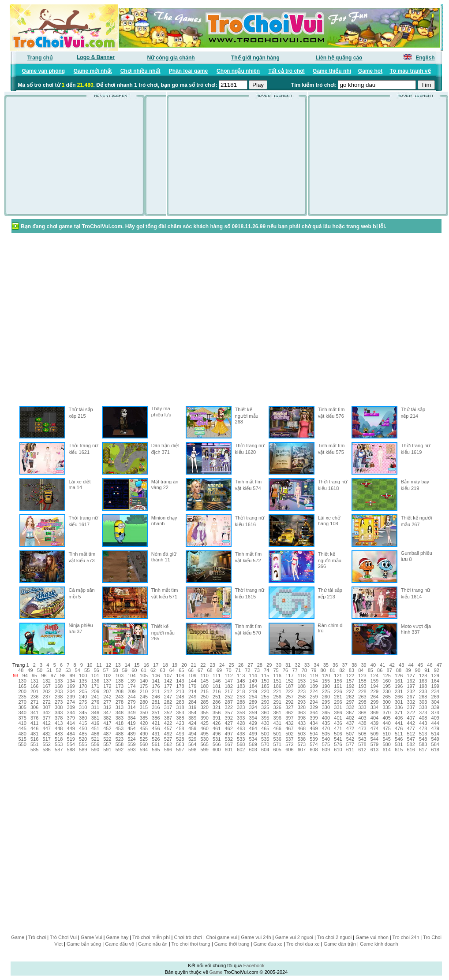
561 (156, 744)
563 (180, 744)
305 (22, 707)
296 (338, 702)
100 (83, 676)
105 (144, 676)
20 (184, 665)
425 (204, 723)
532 (228, 739)
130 (22, 681)
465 (265, 728)
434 (314, 723)
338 (423, 707)
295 (326, 702)
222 (289, 691)
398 (302, 718)
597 (180, 750)
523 (120, 739)
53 (68, 670)
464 (253, 728)
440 (386, 723)
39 (363, 665)
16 (146, 665)
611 (350, 750)
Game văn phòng (43, 71)
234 (435, 691)
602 (241, 750)
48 (21, 670)
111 (217, 676)
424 (192, 723)
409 (435, 718)
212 (168, 691)
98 (63, 676)
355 (204, 713)
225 (326, 691)
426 (217, 723)
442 (411, 723)
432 (289, 723)
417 (107, 723)
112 (228, 676)
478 (423, 728)
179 (192, 686)
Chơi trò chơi (188, 937)
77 (295, 670)
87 (389, 670)
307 (47, 707)
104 (131, 676)
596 (168, 750)
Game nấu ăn (153, 944)
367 (350, 713)
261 (338, 697)
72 (247, 670)
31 (288, 665)
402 (350, 718)
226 (338, 691)
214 (192, 691)
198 (423, 686)
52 (59, 670)
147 (228, 681)
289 (253, 702)
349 (131, 713)
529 (192, 739)
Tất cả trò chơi (286, 71)
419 (131, 723)
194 (374, 686)
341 (34, 713)
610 (338, 750)
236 (34, 697)
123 (362, 676)
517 (47, 739)
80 (323, 670)
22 (203, 665)
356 (217, 713)
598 (192, 750)
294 (314, 702)
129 (435, 676)
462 (228, 728)
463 (241, 728)
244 (131, 697)
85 (370, 670)
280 (144, 702)
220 (265, 691)
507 (350, 734)
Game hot (370, 71)
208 (120, 691)
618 (435, 750)
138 (120, 681)
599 (204, 750)
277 (107, 702)
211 (156, 691)
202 (47, 691)
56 (96, 670)
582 (411, 744)
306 (34, 707)
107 (168, 676)
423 (180, 723)
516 (34, 739)
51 (49, 670)
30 (279, 665)
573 (302, 744)
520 (83, 739)
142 (168, 681)
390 (204, 718)
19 (175, 665)
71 (238, 670)
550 (22, 744)
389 (192, 718)
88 (399, 670)
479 (435, 728)
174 (131, 686)
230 (386, 691)
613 (374, 750)
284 (192, 702)
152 (289, 681)
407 (411, 718)
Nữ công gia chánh (171, 58)
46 (430, 665)
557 (107, 744)
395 (265, 718)
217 (228, 691)
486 (95, 734)
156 (338, 681)
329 (314, 707)
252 (228, 697)
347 (107, 713)
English (425, 58)
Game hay (118, 937)
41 (382, 665)
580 (386, 744)
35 (326, 665)
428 (241, 723)
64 (172, 670)
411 (34, 723)
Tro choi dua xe (303, 944)
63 (162, 670)
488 (120, 734)
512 (411, 734)
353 (180, 713)
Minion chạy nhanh (164, 521)
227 (350, 691)
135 (83, 681)
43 (401, 665)
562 (168, 744)
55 (87, 670)
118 (302, 676)
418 (120, 723)
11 (99, 665)
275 (83, 702)
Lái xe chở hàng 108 (329, 521)
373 (423, 713)
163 (423, 681)
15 (137, 665)
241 (95, 697)
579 (374, 744)
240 (83, 697)
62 (153, 670)
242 (107, 697)
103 (120, 676)
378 (59, 718)
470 (326, 728)
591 (107, 750)
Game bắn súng (84, 944)
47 (439, 665)
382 (107, 718)
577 (350, 744)
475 (386, 728)
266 (399, 697)
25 (231, 665)
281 (156, 702)
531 (217, 739)
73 (257, 670)
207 (107, 691)
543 (362, 739)
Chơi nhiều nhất (140, 71)
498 (241, 734)
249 (192, 697)
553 (59, 744)
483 (59, 734)
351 (156, 713)
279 (131, 702)
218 (241, 691)
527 (168, 739)
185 (265, 686)
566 (217, 744)
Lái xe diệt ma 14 (80, 484)
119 (314, 676)
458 (180, 728)
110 (204, 676)
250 (204, 697)
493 (180, 734)
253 (241, 697)
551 (34, 744)
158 (362, 681)
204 (71, 691)
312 (107, 707)
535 (265, 739)
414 (71, 723)
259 (314, 697)
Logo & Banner (96, 57)
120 (326, 676)
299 (374, 702)
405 (386, 718)
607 (302, 750)
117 (289, 676)
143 (180, 681)
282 (168, 702)
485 (83, 734)
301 (399, 702)
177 (168, 686)
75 (276, 670)
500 (265, 734)
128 (423, 676)
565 (204, 744)
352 (168, 713)
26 (241, 665)
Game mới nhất (93, 71)
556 (95, 744)
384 (131, 718)
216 (217, 691)
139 (131, 681)
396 (277, 718)
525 (144, 739)
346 (95, 713)
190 (326, 686)
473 (362, 728)
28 (260, 665)
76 (285, 670)
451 (95, 728)
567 (228, 744)
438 (362, 723)
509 (374, 734)
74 (266, 670)
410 (22, 723)
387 (168, 718)
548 (423, 739)
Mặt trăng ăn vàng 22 (165, 484)
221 (277, 691)
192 (350, 686)
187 (289, 686)
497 (228, 734)
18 (165, 665)
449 (71, 728)
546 (399, 739)
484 (71, 734)
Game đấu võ (120, 944)
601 (228, 750)
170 (83, 686)
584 (435, 744)
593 (131, 750)
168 (59, 686)
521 (95, 739)
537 (289, 739)
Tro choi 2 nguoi (334, 937)
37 (345, 665)
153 (302, 681)
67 (200, 670)
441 (399, 723)
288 (241, 702)
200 (22, 691)
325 (265, 707)
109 (192, 676)
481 (34, 734)
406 (399, 718)
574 (314, 744)
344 (71, 713)
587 (59, 750)
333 (362, 707)
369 (374, 713)
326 (277, 707)
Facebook (254, 965)
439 (374, 723)
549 (435, 739)
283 (180, 702)
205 (83, 691)
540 (326, 739)
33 (307, 665)
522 (107, 739)
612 (362, 750)
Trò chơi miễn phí (151, 937)
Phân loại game (188, 71)
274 (71, 702)
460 (204, 728)
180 (204, 686)
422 (168, 723)
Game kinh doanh (379, 944)
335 (386, 707)
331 (338, 707)
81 (333, 670)
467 (289, 728)
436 (338, 723)
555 (83, 744)
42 (392, 665)
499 (253, 734)
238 (59, 697)
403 (362, 718)
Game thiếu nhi (332, 71)
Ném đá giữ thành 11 (164, 557)
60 (134, 670)
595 (156, 750)
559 (131, 744)
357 (228, 713)
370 (386, 713)
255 (265, 697)
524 (131, 739)
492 (168, 734)
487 (107, 734)
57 (106, 670)
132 (47, 681)
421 (156, 723)
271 (34, 702)
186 (277, 686)
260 (326, 697)
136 (95, 681)
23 (213, 665)
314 (131, 707)
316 (156, 707)
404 (374, 718)
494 (192, 734)
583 (423, 744)
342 (47, 713)
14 (127, 665)
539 (314, 739)
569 (253, 744)
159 (374, 681)
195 (386, 686)
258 (302, 697)
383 (120, 718)
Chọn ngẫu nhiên (238, 71)
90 (418, 670)
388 (180, 718)
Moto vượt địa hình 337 (416, 629)
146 (217, 681)
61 (144, 670)
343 (59, 713)
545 (386, 739)
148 (241, 681)
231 (399, 691)
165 (22, 686)
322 (228, 707)
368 (362, 713)
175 (144, 686)
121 (338, 676)
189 (314, 686)
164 (435, 681)
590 (95, 750)
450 (83, 728)
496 (217, 734)
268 (423, 697)
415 (83, 723)
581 (399, 744)
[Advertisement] (83, 159)
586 (47, 750)
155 (326, 681)
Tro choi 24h (406, 937)
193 (362, 686)
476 (399, 728)
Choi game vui (221, 937)
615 (399, 750)
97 (53, 676)
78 (304, 670)
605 (277, 750)
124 (374, 676)
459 (192, 728)
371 (399, 713)
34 (316, 665)
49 (30, 670)
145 (204, 681)
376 (34, 718)
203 (59, 691)
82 (342, 670)
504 (314, 734)
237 (47, 697)
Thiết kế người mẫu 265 (163, 632)
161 (399, 681)
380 (83, 718)
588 (71, 750)
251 (217, 697)
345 (83, 713)
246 (156, 697)
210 (144, 691)
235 (22, 697)
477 (411, 728)
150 (265, 681)
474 (374, 728)
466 (277, 728)
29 (269, 665)
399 (314, 718)
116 (277, 676)
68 (210, 670)
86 (380, 670)
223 (302, 691)
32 (297, 665)
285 (204, 702)
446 (34, 728)
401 (338, 718)
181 (217, 686)
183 (241, 686)
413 (59, 723)
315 (144, 707)
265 (386, 697)
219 (253, 691)
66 (191, 670)
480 (22, 734)
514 (435, 734)
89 (408, 670)
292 (289, 702)
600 (217, 750)
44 (411, 665)
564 (192, 744)
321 (217, 707)
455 (144, 728)
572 (289, 744)
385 (144, 718)
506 (338, 734)
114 (253, 676)
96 (44, 676)
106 (156, 676)
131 (34, 681)
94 (25, 676)
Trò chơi (37, 937)
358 (241, 713)
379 (71, 718)
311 (95, 707)
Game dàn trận (340, 944)
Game (18, 937)
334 (374, 707)
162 (411, 681)
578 (362, 744)
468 (302, 728)
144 (192, 681)
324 (253, 707)
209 (131, 691)
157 (350, 681)
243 (120, 697)
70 (228, 670)
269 (435, 697)
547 (411, 739)
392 (228, 718)
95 (34, 676)
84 (361, 670)
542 (350, 739)
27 (250, 665)
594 (144, 750)
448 (59, 728)
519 (71, 739)
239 (71, 697)
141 (156, 681)
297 (350, 702)
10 (90, 665)
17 (156, 665)
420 (144, 723)
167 (47, 686)
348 (120, 713)
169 (71, 686)
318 (180, 707)
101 (95, 676)
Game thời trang (232, 944)
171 (95, 686)
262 (350, 697)
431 (277, 723)
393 (241, 718)
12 (109, 665)
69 (219, 670)
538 (302, 739)
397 (289, 718)
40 (373, 665)
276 (95, 702)
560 (144, 744)
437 (350, 723)
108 (180, 676)
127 (411, 676)
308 (59, 707)
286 (217, 702)
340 (22, 713)
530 (204, 739)
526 (156, 739)
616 (411, 750)
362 (289, 713)
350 (144, 713)
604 (265, 750)
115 (265, 676)
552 (47, 744)
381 (95, 718)
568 (241, 744)
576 (338, 744)
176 (156, 686)
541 (338, 739)
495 (204, 734)
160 (386, 681)
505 (326, 734)
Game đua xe (268, 944)
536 (277, 739)
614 (386, 750)
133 (59, 681)
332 (350, 707)
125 (386, 676)
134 (71, 681)
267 (411, 697)
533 (241, 739)
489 (131, 734)
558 (120, 744)
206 (95, 691)
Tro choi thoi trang (191, 944)
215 (204, 691)
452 (107, 728)
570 (265, 744)
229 (374, 691)
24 (222, 665)
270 (22, 702)
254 (253, 697)
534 (253, 739)
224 (314, 691)
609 (326, 750)
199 (435, 686)
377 (47, 718)
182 (228, 686)
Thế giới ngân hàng (255, 58)
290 (265, 702)
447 (47, 728)
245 (144, 697)
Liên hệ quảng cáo (339, 58)
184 (253, 686)
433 (302, 723)
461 (217, 728)
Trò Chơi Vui (63, 937)
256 (277, 697)
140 (144, 681)
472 (350, 728)
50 (40, 670)
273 (59, 702)
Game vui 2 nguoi (294, 937)
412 (47, 723)
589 (83, 750)
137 (107, 681)
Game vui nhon (372, 937)
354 (192, 713)
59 (125, 670)
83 (352, 670)
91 (427, 670)
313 (120, 707)
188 (302, 686)
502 (289, 734)
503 (302, 734)
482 (47, 734)
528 (180, 739)
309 (71, 707)
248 (180, 697)
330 (326, 707)
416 (95, 723)
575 (326, 744)
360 (265, 713)
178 (180, 686)
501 (277, 734)
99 (72, 676)
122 (350, 676)
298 (362, 702)
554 (71, 744)
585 (34, 750)
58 (115, 670)
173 (120, 686)
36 (335, 665)
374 (435, 713)
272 (47, 702)
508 (362, 734)
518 (59, 739)
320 (204, 707)
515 (22, 739)
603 (253, 750)
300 (386, 702)
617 (423, 750)
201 (34, 691)
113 (241, 676)
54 (78, 670)
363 (302, 713)
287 (228, 702)
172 (107, 686)
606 (289, 750)
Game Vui (92, 937)
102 (107, 676)
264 (374, 697)
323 (241, 707)
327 (289, 707)
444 (435, 723)
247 (168, 697)
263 (362, 697)
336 (399, 707)
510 (386, 734)
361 (277, 713)
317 (168, 707)
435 (326, 723)
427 (228, 723)
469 (314, 728)
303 (423, 702)
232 (411, 691)
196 (399, 686)
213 (180, 691)
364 (314, 713)
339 (435, 707)
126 (399, 676)
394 (253, 718)
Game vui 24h (256, 937)
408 (423, 718)
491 (156, 734)
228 (362, 691)
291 (277, 702)
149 (253, 681)
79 (314, 670)
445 (22, 728)
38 (354, 665)
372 (411, 713)
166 (34, 686)
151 (277, 681)
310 (83, 707)
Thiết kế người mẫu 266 (330, 560)
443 (423, 723)
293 (302, 702)
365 (326, 713)
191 (338, 686)
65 (181, 670)
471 (338, 728)
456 (156, 728)
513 (423, 734)
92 (437, 670)
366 (338, 713)
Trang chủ (40, 58)
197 (411, 686)
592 (120, 750)
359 (253, 713)
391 (217, 718)
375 (22, 718)
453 (120, 728)
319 (192, 707)
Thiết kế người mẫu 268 (247, 416)
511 (399, 734)
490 (144, 734)
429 (253, 723)
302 (411, 702)
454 (131, 728)
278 (120, 702)
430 (265, 723)
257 (289, 697)
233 (423, 691)
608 (314, 750)
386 (156, 718)
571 (277, 744)
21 (194, 665)
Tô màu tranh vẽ (410, 71)
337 (411, 707)
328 (302, 707)
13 (118, 665)
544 (374, 739)
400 (326, 718)
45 (420, 665)
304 (435, 702)
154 (314, 681)
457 (168, 728)
